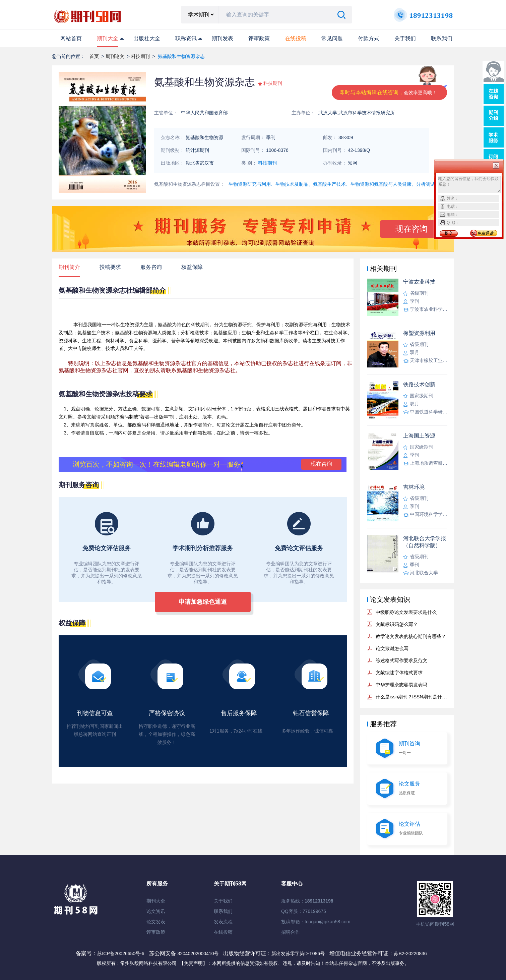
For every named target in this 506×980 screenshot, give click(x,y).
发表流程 (223, 922)
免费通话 (486, 233)
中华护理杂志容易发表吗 (401, 685)
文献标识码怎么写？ (397, 624)
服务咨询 (151, 267)
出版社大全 (147, 38)
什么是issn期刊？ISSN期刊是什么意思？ (418, 697)
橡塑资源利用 (419, 333)
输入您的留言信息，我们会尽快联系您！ (469, 184)
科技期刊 (140, 56)
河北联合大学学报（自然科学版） (425, 542)
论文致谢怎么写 (392, 648)
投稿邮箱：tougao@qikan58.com (316, 922)
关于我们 (405, 38)
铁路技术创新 (419, 384)
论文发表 (156, 922)
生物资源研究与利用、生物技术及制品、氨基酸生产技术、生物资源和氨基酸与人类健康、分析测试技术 (336, 184)
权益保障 (192, 267)
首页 (94, 56)
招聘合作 (291, 932)
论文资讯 (156, 911)
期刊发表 (223, 38)
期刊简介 (69, 267)
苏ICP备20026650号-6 (121, 954)
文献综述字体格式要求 (399, 673)
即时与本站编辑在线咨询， (388, 92)
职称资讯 (186, 38)
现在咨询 (412, 229)
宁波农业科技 (419, 282)
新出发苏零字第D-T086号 (298, 954)
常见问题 (332, 38)
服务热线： (307, 901)
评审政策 (259, 38)
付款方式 (369, 38)
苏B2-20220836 (410, 954)
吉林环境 (414, 487)
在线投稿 (223, 932)
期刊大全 (108, 38)
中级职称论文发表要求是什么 (406, 612)
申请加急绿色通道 (203, 602)
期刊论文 (115, 56)
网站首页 (71, 38)
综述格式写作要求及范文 (401, 660)
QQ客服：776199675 (304, 911)
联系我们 (442, 38)
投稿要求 (110, 267)
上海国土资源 (419, 436)
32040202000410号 (199, 954)
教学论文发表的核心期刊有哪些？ (411, 636)
